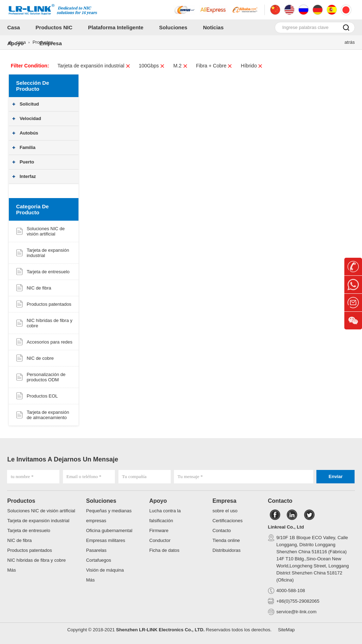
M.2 (180, 66)
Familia (27, 147)
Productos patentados (49, 304)
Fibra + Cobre (214, 66)
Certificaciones (227, 521)
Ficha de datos (164, 550)
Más (11, 570)
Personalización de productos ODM (46, 377)
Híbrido (252, 66)
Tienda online (226, 540)
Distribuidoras (226, 550)
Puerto (27, 162)
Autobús (29, 133)
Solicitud (29, 104)
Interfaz (28, 176)
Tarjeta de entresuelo (48, 272)
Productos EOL (42, 396)
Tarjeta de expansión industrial (94, 66)
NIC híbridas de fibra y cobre (36, 560)
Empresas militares (106, 540)
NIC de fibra (39, 288)
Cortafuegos (98, 560)
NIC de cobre (40, 358)
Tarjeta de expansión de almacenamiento (48, 415)
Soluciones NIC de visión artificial (46, 231)
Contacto (222, 530)
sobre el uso (225, 511)
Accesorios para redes (49, 342)
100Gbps (152, 66)
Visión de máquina (105, 570)
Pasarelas (96, 550)
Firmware (159, 530)
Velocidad (30, 118)
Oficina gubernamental (109, 530)
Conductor (160, 540)
